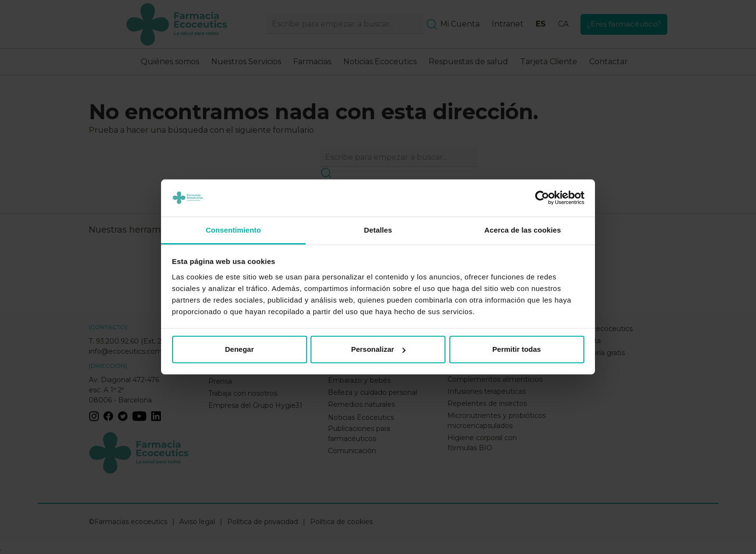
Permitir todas (517, 349)
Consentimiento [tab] (234, 230)
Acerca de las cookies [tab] (523, 230)
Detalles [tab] (378, 230)
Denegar (239, 349)
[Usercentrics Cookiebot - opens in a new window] (542, 198)
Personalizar (378, 349)
